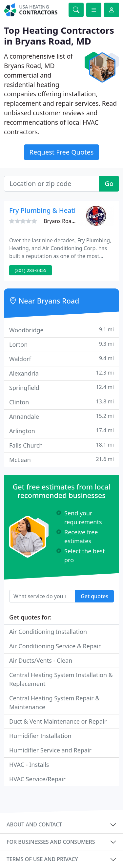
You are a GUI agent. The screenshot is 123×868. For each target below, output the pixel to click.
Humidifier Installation (40, 736)
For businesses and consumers (51, 842)
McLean (61, 460)
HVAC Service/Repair (37, 779)
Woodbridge (61, 330)
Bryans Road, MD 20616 (73, 221)
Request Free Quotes (62, 152)
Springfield (61, 388)
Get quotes (94, 596)
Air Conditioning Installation (48, 632)
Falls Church (61, 445)
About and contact (34, 824)
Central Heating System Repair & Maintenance (54, 702)
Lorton (61, 344)
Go (109, 184)
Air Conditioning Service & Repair (55, 646)
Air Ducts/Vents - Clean (41, 660)
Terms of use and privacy (42, 859)
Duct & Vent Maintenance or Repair (58, 721)
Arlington (61, 431)
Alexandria (61, 373)
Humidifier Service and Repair (50, 750)
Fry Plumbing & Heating (47, 210)
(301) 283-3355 (31, 270)
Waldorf (61, 359)
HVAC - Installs (29, 765)
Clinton (61, 402)
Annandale (61, 416)
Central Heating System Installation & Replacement (61, 679)
